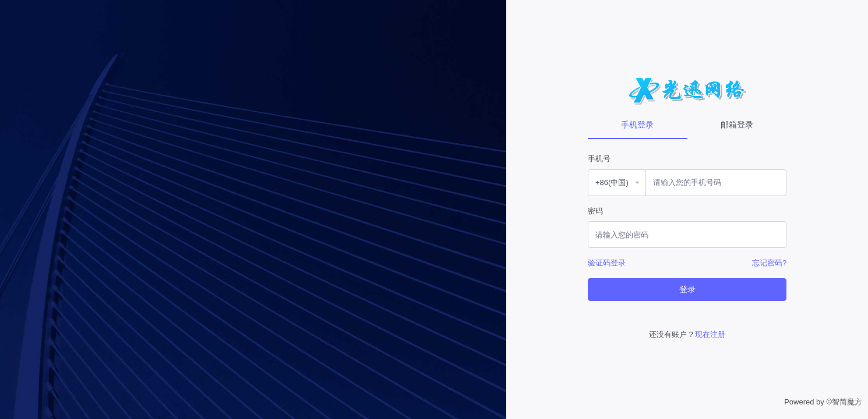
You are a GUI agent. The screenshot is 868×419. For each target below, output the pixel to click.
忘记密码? (769, 263)
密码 (595, 211)
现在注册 (710, 334)
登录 (687, 289)
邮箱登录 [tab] (737, 125)
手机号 (599, 159)
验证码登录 (607, 263)
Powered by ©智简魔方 (823, 402)
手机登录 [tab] (637, 125)
